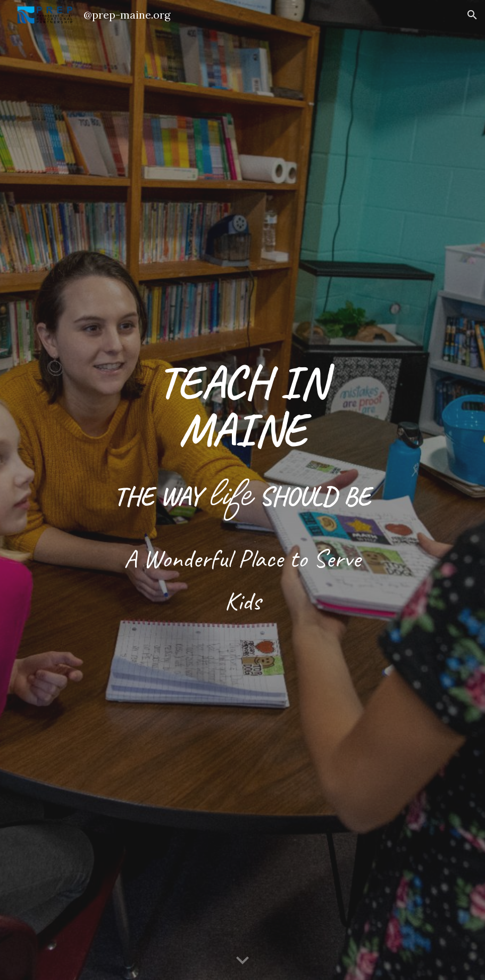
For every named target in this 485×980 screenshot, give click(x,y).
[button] (472, 15)
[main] (242, 490)
